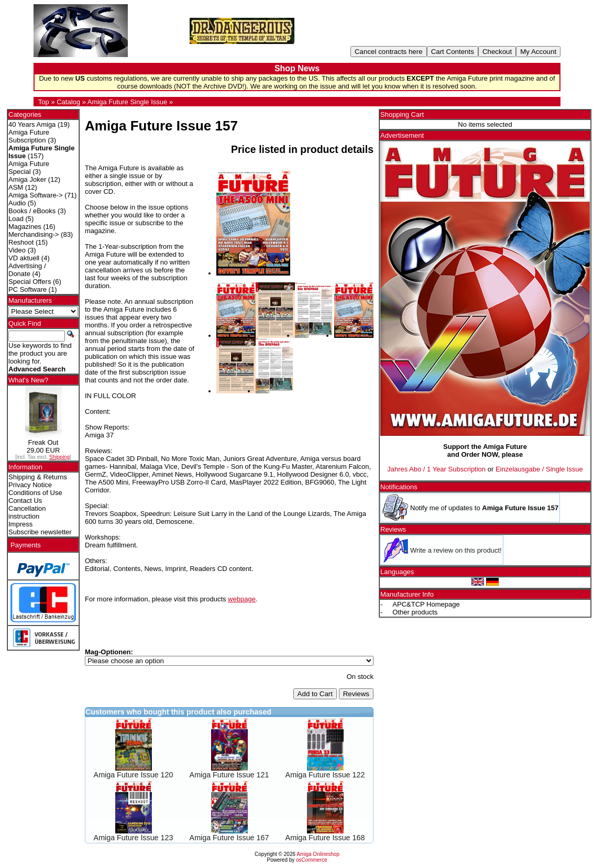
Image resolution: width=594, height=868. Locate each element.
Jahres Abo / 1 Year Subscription (436, 469)
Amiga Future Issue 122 (325, 775)
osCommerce (311, 860)
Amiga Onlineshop (318, 854)
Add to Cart (315, 694)
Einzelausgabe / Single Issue (539, 469)
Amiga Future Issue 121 (229, 775)
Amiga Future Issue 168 (325, 838)
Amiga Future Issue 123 (134, 838)
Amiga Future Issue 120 (134, 775)
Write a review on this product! (456, 550)
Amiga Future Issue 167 (229, 838)
